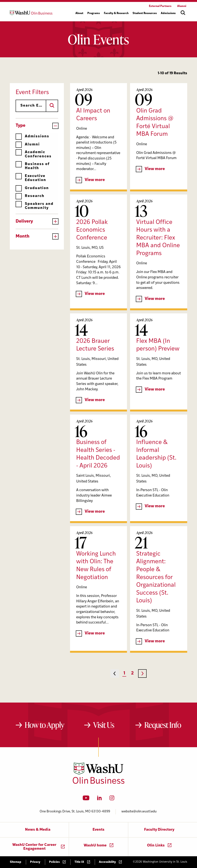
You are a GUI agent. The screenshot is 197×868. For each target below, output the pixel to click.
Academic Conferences (34, 154)
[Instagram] (112, 799)
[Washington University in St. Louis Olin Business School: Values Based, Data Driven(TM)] (99, 783)
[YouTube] (86, 799)
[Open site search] (183, 13)
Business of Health (33, 166)
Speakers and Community (35, 206)
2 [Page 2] (132, 673)
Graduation (32, 188)
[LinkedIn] (99, 799)
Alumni (28, 145)
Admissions (32, 136)
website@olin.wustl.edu (139, 812)
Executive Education (31, 178)
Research (30, 196)
